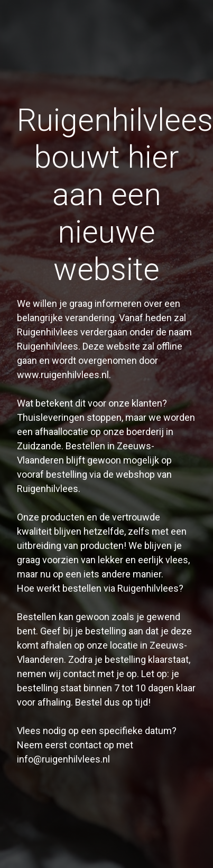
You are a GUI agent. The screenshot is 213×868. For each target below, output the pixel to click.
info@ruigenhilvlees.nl (63, 759)
